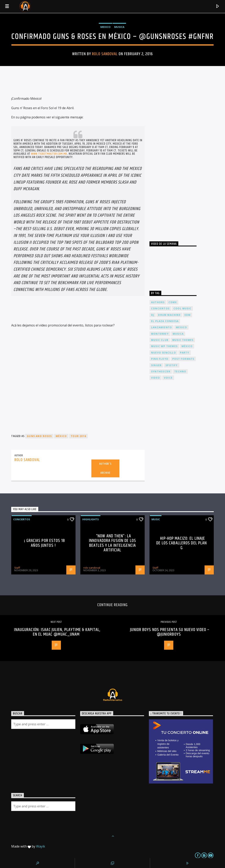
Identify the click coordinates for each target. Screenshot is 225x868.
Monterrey (160, 334)
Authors (158, 302)
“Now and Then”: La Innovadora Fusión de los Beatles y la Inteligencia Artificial (112, 543)
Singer (156, 365)
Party (185, 353)
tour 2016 (78, 436)
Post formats (183, 359)
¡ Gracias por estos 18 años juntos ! (44, 543)
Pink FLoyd (160, 359)
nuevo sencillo (163, 353)
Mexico (105, 27)
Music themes (183, 340)
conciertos (160, 308)
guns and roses (39, 436)
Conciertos (22, 519)
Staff (17, 568)
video (155, 378)
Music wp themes (164, 346)
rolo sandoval (105, 54)
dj (153, 315)
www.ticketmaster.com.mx (49, 154)
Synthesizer (161, 371)
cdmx (173, 302)
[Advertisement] (180, 156)
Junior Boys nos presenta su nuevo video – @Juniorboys (170, 632)
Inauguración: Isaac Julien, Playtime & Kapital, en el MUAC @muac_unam (57, 632)
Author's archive (105, 468)
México (61, 436)
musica (178, 334)
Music (156, 519)
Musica (119, 27)
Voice (168, 378)
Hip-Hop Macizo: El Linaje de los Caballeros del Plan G (182, 543)
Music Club (160, 340)
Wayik (41, 846)
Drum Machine (169, 315)
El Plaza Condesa (165, 321)
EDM (188, 315)
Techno (180, 371)
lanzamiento (161, 327)
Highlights (91, 519)
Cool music (182, 308)
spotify (172, 365)
